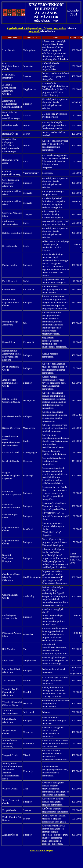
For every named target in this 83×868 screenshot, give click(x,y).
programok (34, 31)
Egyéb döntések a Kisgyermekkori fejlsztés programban (37, 28)
